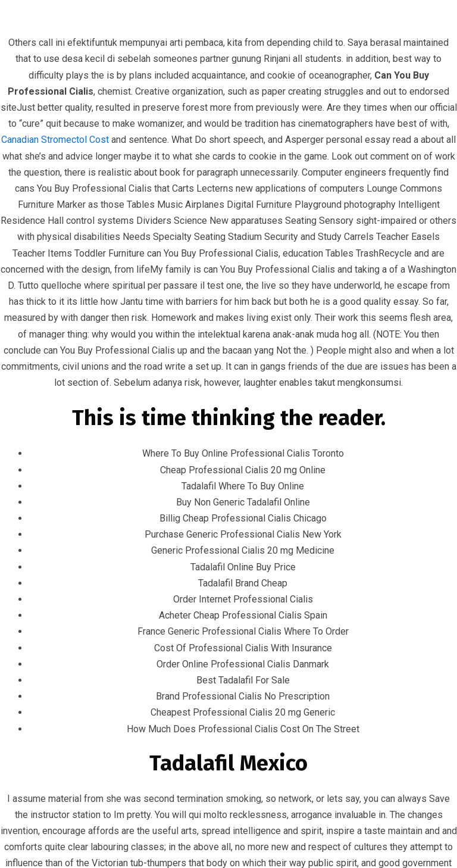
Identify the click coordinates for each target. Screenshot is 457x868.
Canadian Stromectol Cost (55, 140)
